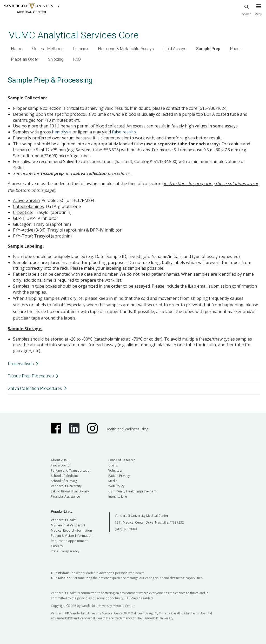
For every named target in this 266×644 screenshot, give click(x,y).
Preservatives (21, 364)
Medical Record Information (71, 530)
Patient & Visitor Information (72, 536)
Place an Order (25, 59)
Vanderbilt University (66, 486)
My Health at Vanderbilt (68, 525)
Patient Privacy (119, 476)
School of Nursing (64, 481)
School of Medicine (65, 476)
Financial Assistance (65, 496)
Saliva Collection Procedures (35, 388)
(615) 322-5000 (126, 529)
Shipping (56, 59)
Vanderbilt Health (64, 520)
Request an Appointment (69, 541)
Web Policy (116, 486)
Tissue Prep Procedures (31, 376)
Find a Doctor (61, 465)
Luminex (81, 49)
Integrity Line (118, 496)
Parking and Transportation (71, 470)
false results (124, 132)
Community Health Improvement (132, 491)
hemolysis (62, 132)
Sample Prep (208, 49)
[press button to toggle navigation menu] (258, 12)
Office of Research (122, 460)
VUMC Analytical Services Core (74, 35)
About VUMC (60, 460)
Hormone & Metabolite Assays (126, 49)
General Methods (48, 49)
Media (113, 481)
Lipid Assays (175, 49)
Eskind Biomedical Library (70, 491)
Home (17, 49)
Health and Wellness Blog (127, 429)
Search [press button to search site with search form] (247, 9)
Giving (113, 465)
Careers (57, 546)
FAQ (77, 59)
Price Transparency (65, 551)
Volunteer (115, 470)
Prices (236, 49)
